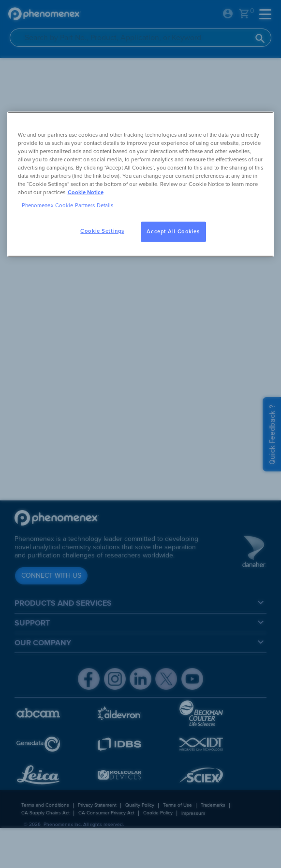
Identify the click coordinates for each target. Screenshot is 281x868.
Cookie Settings (102, 231)
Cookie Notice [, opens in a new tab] (86, 192)
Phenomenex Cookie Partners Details (68, 206)
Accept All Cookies (173, 232)
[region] (141, 184)
